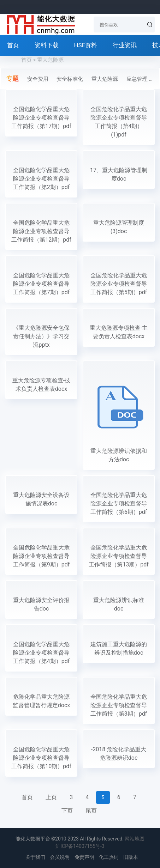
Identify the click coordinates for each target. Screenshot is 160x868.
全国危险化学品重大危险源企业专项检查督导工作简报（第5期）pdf (119, 284)
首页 (13, 45)
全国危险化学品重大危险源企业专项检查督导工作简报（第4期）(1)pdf (119, 122)
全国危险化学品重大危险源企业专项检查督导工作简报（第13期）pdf (119, 556)
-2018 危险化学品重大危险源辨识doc (119, 754)
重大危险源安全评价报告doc (41, 604)
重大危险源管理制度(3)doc (119, 227)
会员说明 (60, 857)
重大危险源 (105, 79)
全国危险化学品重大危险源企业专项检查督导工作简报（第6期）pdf (119, 503)
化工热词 (109, 857)
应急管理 (137, 79)
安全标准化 (70, 79)
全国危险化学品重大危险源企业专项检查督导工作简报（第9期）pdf (42, 556)
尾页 (91, 811)
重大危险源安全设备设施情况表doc (41, 499)
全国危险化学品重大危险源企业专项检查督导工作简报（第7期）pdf (42, 284)
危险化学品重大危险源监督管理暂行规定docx (41, 701)
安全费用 (38, 79)
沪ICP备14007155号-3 (80, 846)
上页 (51, 797)
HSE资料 (85, 45)
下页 (67, 811)
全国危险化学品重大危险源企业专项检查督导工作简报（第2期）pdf (42, 179)
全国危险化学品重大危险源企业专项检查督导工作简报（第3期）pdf (119, 705)
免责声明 (84, 857)
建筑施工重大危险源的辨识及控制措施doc (119, 648)
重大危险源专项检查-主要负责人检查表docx (119, 332)
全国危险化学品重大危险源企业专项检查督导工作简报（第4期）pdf (42, 653)
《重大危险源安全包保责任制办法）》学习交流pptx (41, 336)
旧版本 (131, 857)
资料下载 (47, 45)
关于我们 (35, 857)
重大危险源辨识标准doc (119, 604)
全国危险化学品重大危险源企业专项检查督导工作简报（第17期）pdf (41, 118)
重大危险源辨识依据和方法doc (119, 455)
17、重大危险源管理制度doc (119, 174)
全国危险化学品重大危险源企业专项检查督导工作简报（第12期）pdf (41, 231)
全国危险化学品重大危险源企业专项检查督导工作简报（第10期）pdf (41, 758)
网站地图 (135, 839)
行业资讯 (125, 45)
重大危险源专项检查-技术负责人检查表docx (41, 385)
